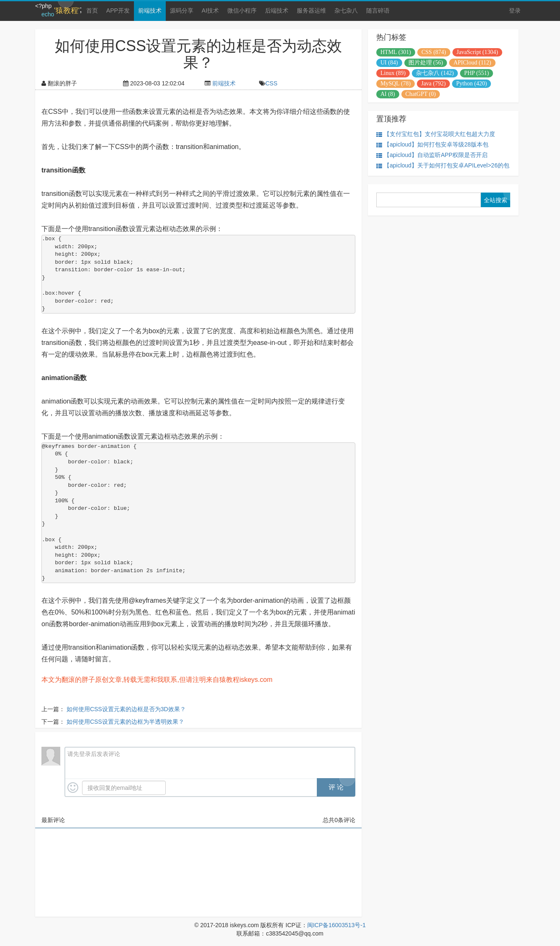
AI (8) (388, 94)
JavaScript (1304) (477, 52)
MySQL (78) (396, 84)
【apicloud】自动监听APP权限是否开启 (432, 155)
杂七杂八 (346, 10)
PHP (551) (477, 73)
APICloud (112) (472, 63)
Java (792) (433, 84)
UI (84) (389, 63)
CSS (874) (434, 52)
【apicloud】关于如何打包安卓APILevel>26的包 (443, 166)
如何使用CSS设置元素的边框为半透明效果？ (125, 722)
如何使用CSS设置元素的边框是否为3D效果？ (126, 709)
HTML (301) (396, 52)
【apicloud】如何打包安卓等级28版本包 (432, 145)
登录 (515, 10)
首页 (92, 10)
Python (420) (472, 84)
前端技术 (150, 10)
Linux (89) (393, 73)
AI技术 (210, 10)
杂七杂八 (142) (435, 73)
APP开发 (118, 10)
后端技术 (277, 10)
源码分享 (182, 10)
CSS (271, 83)
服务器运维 (311, 10)
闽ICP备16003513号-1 (337, 925)
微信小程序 (242, 10)
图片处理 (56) (426, 63)
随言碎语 (378, 10)
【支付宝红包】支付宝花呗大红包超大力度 (436, 134)
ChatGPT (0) (421, 94)
